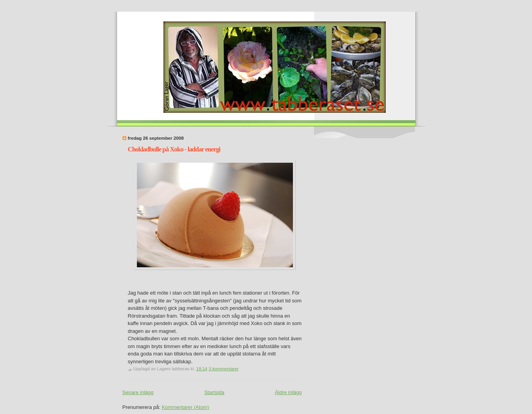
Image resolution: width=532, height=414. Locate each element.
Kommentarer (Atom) (185, 407)
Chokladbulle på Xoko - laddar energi (174, 149)
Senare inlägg (138, 392)
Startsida (214, 392)
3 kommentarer (224, 369)
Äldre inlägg (288, 392)
